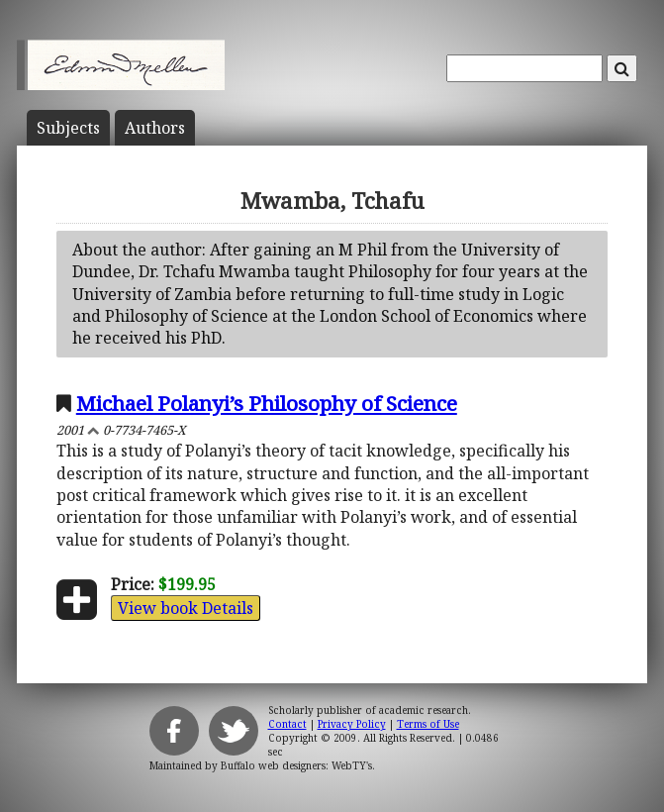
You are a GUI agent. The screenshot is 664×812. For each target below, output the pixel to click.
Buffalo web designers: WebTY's (296, 765)
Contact (287, 724)
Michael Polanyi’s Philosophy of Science (267, 403)
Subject (68, 128)
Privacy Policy (352, 724)
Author (155, 128)
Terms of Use (428, 724)
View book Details (186, 608)
